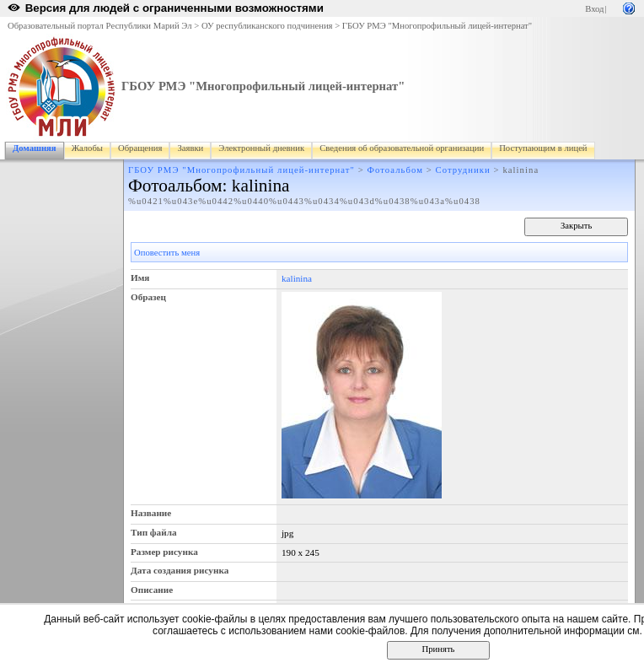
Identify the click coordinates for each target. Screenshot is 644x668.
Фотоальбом (395, 170)
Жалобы (87, 148)
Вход (594, 9)
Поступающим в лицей (543, 148)
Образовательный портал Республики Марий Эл (100, 26)
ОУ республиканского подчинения (267, 26)
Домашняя (35, 148)
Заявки (190, 148)
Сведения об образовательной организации (402, 148)
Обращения (140, 148)
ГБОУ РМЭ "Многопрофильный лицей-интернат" (437, 26)
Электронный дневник (261, 148)
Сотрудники (463, 170)
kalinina (297, 278)
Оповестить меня (167, 253)
